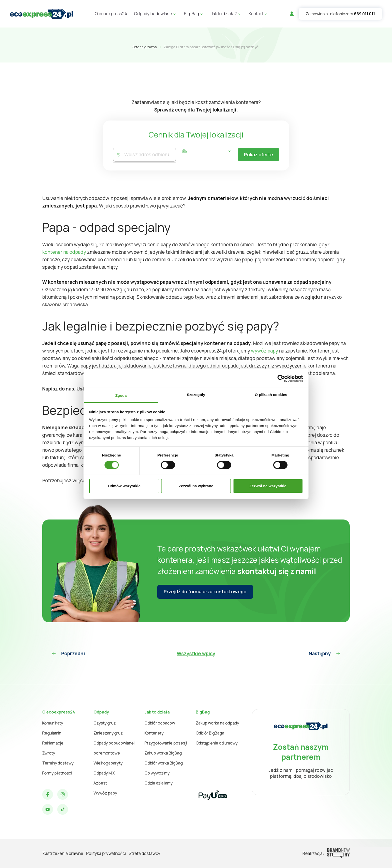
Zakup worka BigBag (163, 753)
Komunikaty (53, 723)
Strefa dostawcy (144, 853)
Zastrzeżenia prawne (63, 853)
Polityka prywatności (106, 853)
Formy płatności (57, 773)
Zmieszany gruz (108, 733)
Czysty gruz (105, 723)
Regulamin (52, 733)
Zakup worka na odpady (217, 723)
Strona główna (145, 47)
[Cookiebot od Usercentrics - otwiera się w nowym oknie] (281, 378)
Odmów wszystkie (124, 486)
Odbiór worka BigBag (164, 763)
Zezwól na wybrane (196, 486)
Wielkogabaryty (108, 763)
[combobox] (150, 155)
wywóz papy (264, 351)
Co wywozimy (157, 773)
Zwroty (49, 753)
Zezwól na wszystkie (268, 486)
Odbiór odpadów (160, 723)
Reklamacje (53, 743)
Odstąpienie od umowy (217, 743)
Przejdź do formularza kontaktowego (206, 592)
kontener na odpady (64, 252)
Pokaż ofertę (258, 155)
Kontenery (154, 733)
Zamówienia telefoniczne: (340, 14)
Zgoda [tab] (121, 395)
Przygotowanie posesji (166, 743)
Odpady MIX (104, 773)
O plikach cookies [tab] (271, 395)
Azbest (100, 783)
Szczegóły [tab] (196, 395)
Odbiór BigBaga (210, 733)
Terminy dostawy (58, 763)
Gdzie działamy (158, 783)
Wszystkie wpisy (196, 653)
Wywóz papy (105, 793)
